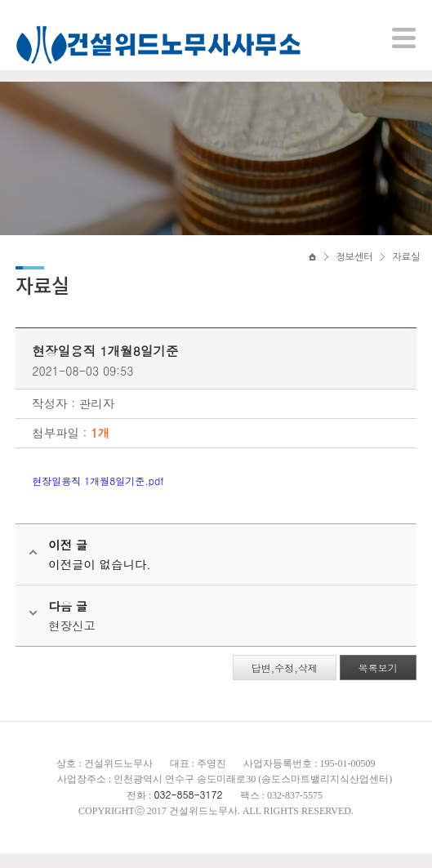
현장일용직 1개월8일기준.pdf (98, 495)
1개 (101, 447)
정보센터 (354, 267)
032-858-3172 (188, 809)
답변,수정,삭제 (284, 682)
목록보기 (377, 682)
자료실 (406, 267)
